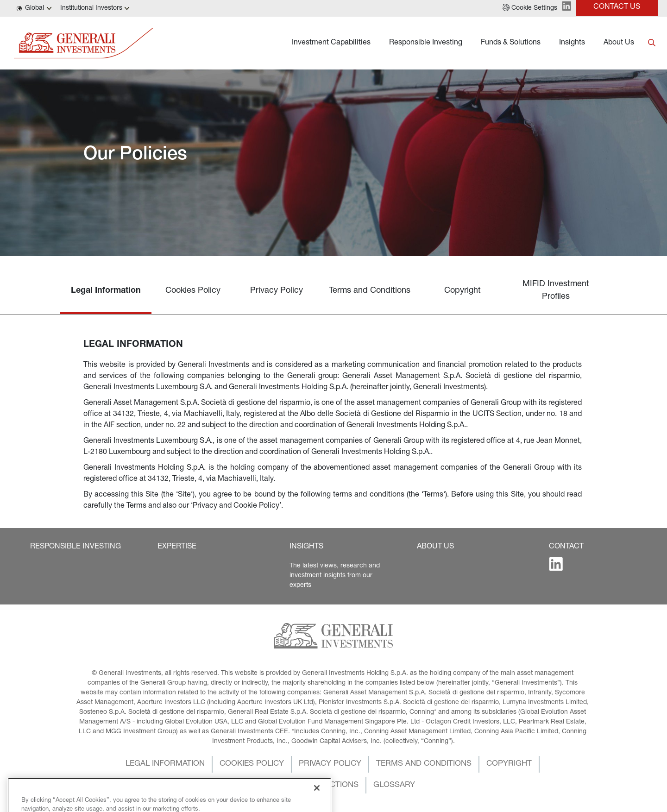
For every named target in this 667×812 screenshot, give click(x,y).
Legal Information (106, 291)
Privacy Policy (277, 291)
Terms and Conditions (370, 291)
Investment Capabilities (331, 43)
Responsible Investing (426, 43)
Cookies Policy (193, 291)
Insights (572, 43)
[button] (530, 8)
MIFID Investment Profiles (556, 291)
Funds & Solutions (511, 43)
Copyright (462, 291)
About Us (619, 43)
